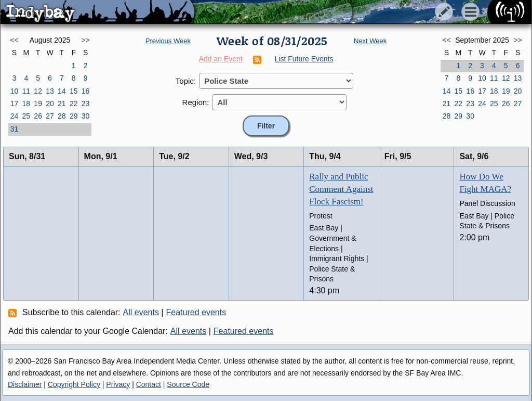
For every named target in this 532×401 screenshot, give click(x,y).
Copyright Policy (74, 384)
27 (50, 116)
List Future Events (304, 59)
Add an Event (221, 59)
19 (38, 104)
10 (15, 91)
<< (14, 40)
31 (15, 129)
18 (26, 104)
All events (141, 312)
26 (38, 116)
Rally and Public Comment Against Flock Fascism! (341, 189)
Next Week (370, 41)
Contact (149, 384)
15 (74, 91)
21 (62, 104)
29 (74, 116)
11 (26, 91)
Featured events (196, 312)
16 (86, 91)
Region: (196, 102)
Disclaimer (25, 384)
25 (26, 116)
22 (74, 104)
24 (15, 116)
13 (50, 91)
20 (50, 104)
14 (62, 91)
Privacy (118, 384)
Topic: (186, 81)
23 (86, 104)
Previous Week (168, 41)
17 (15, 104)
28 (62, 116)
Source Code (188, 384)
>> (85, 40)
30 (86, 116)
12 (38, 91)
